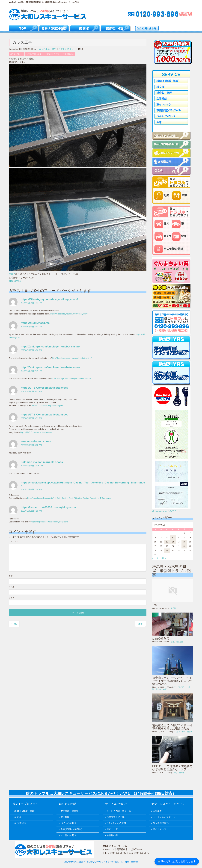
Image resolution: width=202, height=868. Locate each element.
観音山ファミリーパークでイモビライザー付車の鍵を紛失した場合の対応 (172, 681)
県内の (12, 274)
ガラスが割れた (17, 54)
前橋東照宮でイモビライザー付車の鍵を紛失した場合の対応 (172, 727)
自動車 (158, 689)
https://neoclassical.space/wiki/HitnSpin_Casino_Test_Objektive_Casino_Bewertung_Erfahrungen (69, 498)
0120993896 (15, 281)
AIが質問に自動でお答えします (177, 861)
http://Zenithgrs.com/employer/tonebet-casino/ (51, 347)
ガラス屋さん (68, 54)
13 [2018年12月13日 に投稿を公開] (173, 542)
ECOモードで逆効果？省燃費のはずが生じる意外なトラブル (172, 768)
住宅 (54, 49)
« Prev (14, 624)
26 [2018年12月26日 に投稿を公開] (167, 551)
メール (12, 587)
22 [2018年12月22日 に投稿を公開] (184, 546)
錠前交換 (179, 642)
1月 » (163, 558)
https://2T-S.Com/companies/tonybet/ (45, 388)
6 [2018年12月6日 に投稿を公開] (173, 537)
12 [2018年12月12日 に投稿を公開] (167, 542)
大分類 (175, 773)
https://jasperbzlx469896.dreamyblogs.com (48, 507)
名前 (11, 576)
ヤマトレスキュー (67, 49)
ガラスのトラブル (52, 54)
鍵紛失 (165, 689)
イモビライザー (179, 687)
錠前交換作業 (161, 639)
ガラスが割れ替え (34, 54)
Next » (140, 624)
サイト (12, 598)
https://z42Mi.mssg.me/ (36, 323)
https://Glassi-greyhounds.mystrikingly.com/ (49, 299)
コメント (13, 542)
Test (155, 605)
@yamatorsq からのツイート (166, 511)
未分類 (173, 608)
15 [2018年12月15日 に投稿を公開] (184, 542)
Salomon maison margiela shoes (42, 462)
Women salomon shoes (36, 441)
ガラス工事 (44, 49)
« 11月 (156, 558)
